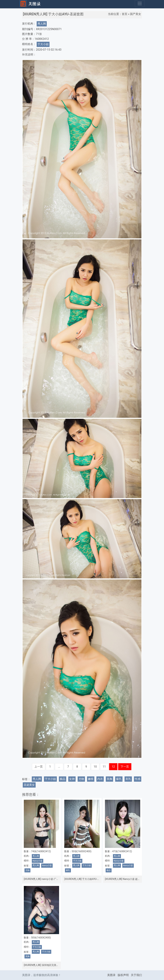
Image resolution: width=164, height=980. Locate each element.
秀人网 (42, 24)
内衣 (100, 779)
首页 (125, 14)
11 (104, 767)
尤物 (81, 779)
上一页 (39, 767)
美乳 (128, 779)
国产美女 (136, 14)
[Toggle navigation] (140, 3)
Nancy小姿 (38, 861)
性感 (138, 779)
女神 (72, 779)
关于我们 (136, 975)
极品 (63, 779)
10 (95, 767)
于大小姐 (43, 44)
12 (113, 767)
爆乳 (119, 779)
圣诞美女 (29, 785)
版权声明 (123, 975)
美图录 (111, 975)
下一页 (125, 767)
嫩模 (91, 779)
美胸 (109, 779)
